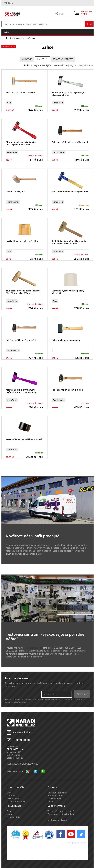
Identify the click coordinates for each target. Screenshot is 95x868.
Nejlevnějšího (61, 65)
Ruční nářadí (16, 38)
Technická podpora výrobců (61, 811)
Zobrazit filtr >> (9, 46)
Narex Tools (58, 103)
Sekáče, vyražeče (63, 59)
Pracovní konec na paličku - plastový (24, 439)
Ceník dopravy (54, 799)
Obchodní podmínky (57, 793)
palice (42, 59)
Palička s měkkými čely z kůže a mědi (70, 142)
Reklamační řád (55, 796)
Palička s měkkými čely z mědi (21, 340)
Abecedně (89, 65)
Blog (9, 793)
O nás (10, 811)
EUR (61, 14)
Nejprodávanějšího (43, 65)
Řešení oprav (13, 799)
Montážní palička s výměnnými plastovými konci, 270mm (21, 143)
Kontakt (10, 814)
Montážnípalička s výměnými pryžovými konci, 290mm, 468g (21, 391)
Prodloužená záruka (16, 802)
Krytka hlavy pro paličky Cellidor (22, 241)
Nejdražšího (76, 65)
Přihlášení (8, 3)
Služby (51, 802)
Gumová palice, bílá (16, 192)
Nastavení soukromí (57, 820)
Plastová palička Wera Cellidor (21, 92)
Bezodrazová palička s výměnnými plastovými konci (69, 94)
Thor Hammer (59, 152)
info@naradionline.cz (23, 732)
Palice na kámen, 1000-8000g (66, 340)
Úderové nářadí (29, 38)
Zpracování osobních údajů (61, 814)
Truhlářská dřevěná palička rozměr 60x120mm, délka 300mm (69, 242)
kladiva (27, 59)
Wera (9, 103)
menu (7, 32)
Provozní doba (14, 817)
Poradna (11, 796)
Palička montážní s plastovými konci (70, 192)
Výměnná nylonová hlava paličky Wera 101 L (68, 292)
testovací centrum (34, 648)
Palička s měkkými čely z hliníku (68, 390)
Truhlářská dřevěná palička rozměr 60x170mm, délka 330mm (23, 292)
